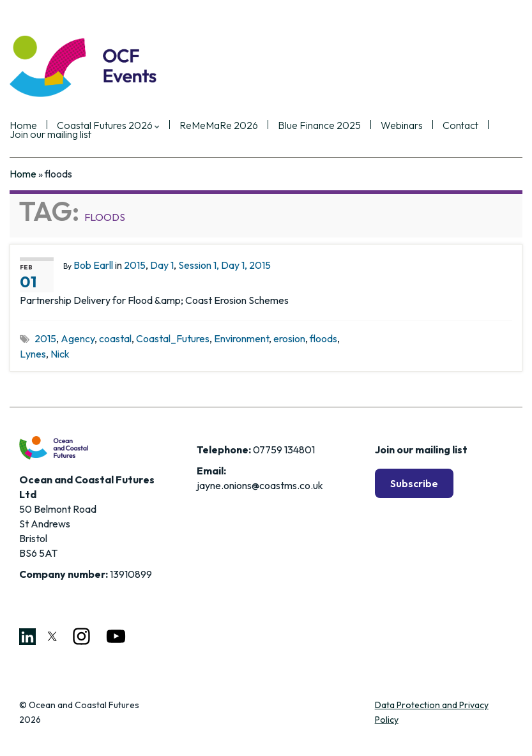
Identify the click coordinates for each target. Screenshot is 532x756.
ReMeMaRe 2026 (219, 126)
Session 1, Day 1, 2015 (224, 265)
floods (323, 338)
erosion (289, 338)
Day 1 (162, 265)
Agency (78, 338)
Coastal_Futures (173, 338)
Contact (460, 126)
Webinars (402, 126)
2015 (135, 265)
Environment (241, 338)
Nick (60, 354)
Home (23, 174)
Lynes (33, 354)
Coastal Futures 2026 (108, 126)
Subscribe (414, 483)
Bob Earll (93, 265)
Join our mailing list (50, 135)
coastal (115, 338)
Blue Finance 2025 (319, 126)
